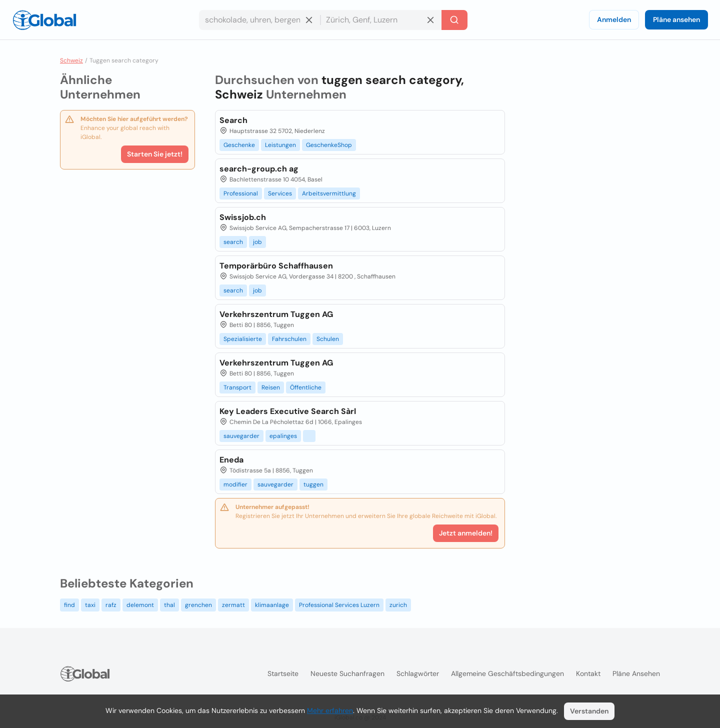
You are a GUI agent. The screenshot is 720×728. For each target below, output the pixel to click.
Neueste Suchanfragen (347, 673)
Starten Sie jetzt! (155, 154)
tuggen (313, 484)
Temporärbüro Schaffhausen (276, 266)
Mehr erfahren (330, 710)
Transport (237, 387)
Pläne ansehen (676, 19)
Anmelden (614, 19)
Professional (241, 193)
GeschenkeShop (329, 145)
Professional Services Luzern (339, 605)
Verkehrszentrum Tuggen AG (276, 314)
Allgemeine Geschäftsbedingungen (507, 673)
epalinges (283, 436)
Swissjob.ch (243, 217)
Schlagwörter (418, 673)
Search (233, 120)
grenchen (198, 605)
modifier (235, 484)
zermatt (233, 605)
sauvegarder (241, 436)
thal (169, 605)
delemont (140, 605)
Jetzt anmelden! (466, 533)
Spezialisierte (243, 339)
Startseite (283, 673)
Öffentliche (306, 387)
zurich (398, 605)
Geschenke (239, 145)
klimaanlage (272, 605)
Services (280, 193)
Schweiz (71, 60)
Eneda (231, 460)
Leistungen (280, 145)
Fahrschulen (289, 339)
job (257, 242)
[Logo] (44, 20)
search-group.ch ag (259, 169)
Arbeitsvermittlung (329, 193)
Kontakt (588, 673)
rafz (111, 605)
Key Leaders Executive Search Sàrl (288, 411)
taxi (90, 605)
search (233, 242)
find (69, 605)
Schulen (328, 339)
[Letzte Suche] (454, 20)
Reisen (271, 387)
